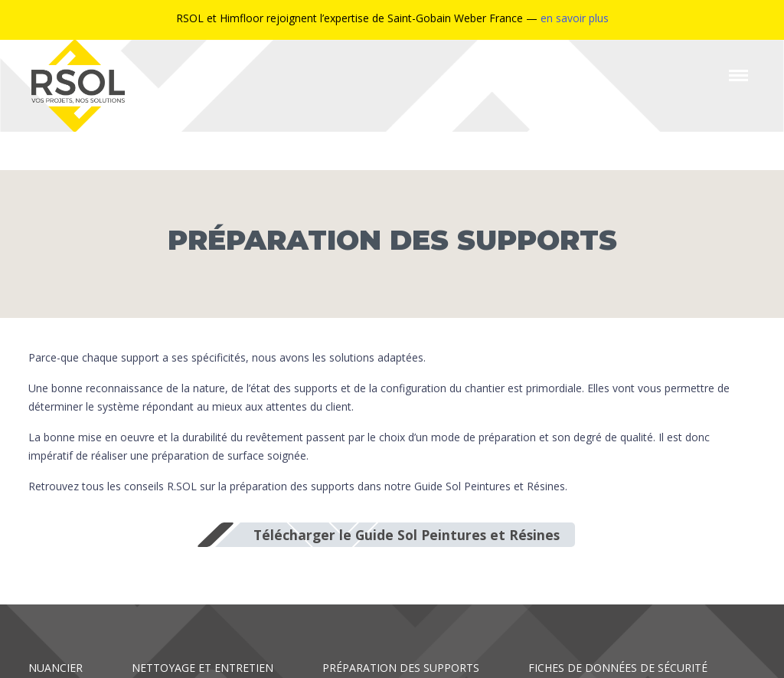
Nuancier (56, 668)
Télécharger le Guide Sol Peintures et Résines (407, 535)
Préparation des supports (401, 668)
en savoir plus (575, 18)
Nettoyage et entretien (203, 668)
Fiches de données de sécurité (618, 668)
